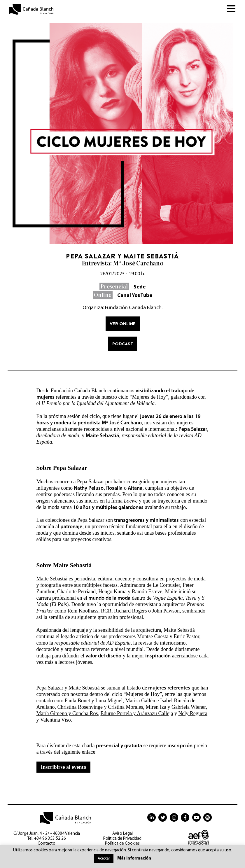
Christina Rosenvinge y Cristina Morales (100, 707)
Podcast (123, 344)
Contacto (47, 844)
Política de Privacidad (122, 839)
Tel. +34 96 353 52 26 (47, 839)
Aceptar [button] (104, 859)
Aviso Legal (123, 834)
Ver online (123, 324)
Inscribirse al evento (64, 767)
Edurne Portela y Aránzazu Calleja (137, 713)
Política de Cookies (122, 844)
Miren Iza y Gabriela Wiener (176, 707)
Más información (134, 859)
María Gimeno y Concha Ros (67, 713)
